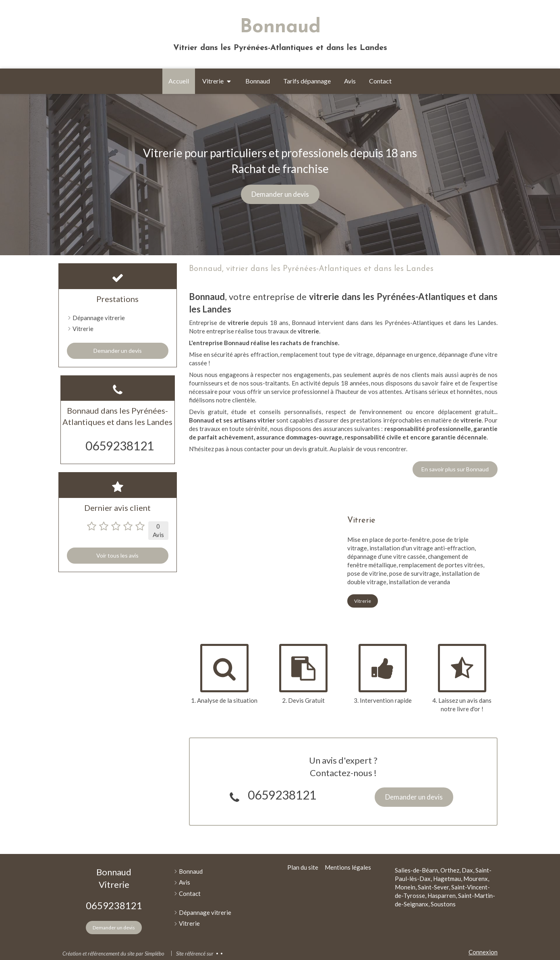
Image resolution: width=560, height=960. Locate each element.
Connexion (483, 952)
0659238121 (282, 795)
